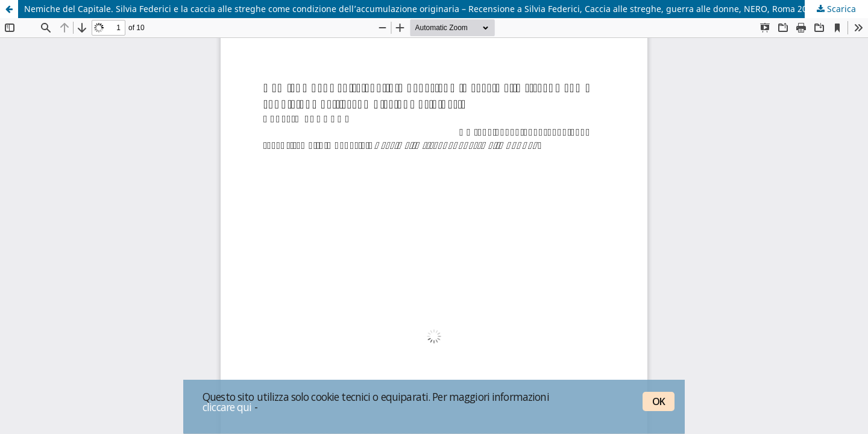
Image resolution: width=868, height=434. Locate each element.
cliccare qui (227, 407)
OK (659, 401)
